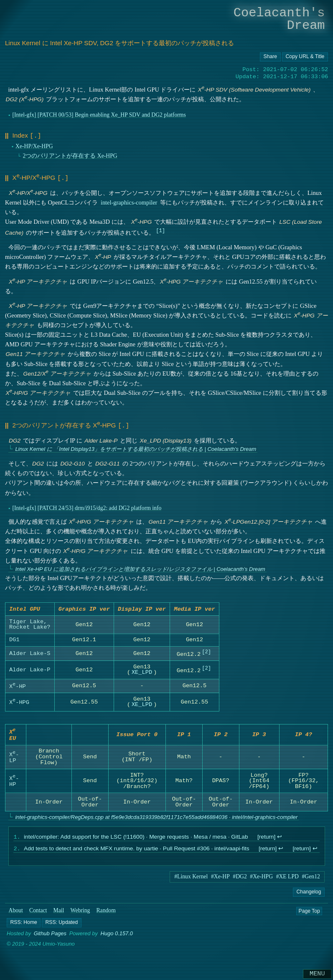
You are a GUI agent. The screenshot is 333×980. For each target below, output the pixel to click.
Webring (80, 914)
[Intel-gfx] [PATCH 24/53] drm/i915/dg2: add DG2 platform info (87, 505)
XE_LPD (142, 672)
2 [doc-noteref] (206, 651)
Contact (38, 914)
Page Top (309, 914)
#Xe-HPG (261, 880)
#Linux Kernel (191, 880)
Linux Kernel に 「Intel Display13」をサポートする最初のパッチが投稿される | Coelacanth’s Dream (136, 447)
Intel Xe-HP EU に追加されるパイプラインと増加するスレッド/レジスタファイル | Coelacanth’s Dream (140, 567)
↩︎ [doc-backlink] (280, 840)
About (16, 914)
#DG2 (240, 880)
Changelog (309, 895)
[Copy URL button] (270, 57)
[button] (24, 926)
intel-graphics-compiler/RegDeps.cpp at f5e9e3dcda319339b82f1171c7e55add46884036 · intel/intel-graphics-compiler (156, 819)
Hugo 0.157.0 (117, 937)
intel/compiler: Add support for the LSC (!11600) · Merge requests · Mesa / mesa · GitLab (136, 840)
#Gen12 (311, 880)
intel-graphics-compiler (129, 201)
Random (106, 914)
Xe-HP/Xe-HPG (34, 145)
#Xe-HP (220, 880)
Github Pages (50, 937)
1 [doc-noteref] (160, 229)
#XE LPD (287, 880)
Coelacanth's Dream (279, 19)
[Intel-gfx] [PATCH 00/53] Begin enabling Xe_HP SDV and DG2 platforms (99, 115)
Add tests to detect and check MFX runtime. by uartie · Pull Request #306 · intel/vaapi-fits (137, 852)
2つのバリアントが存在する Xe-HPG (70, 155)
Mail (59, 914)
